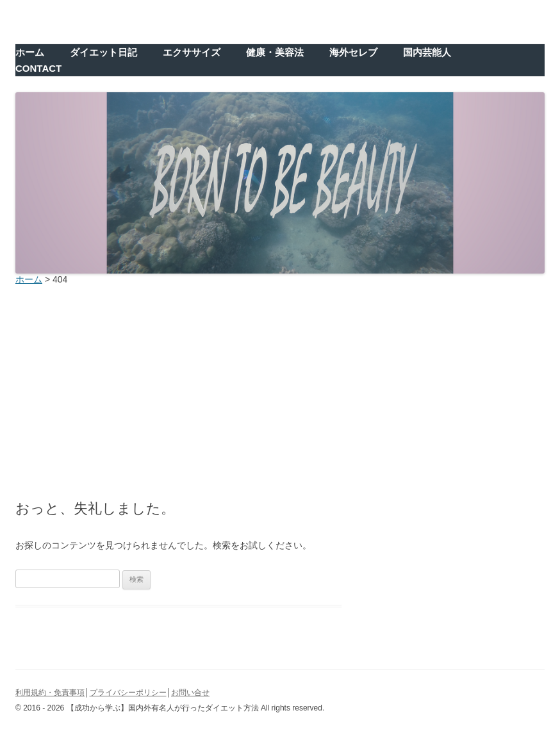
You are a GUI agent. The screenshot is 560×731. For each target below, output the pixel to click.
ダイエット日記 (103, 52)
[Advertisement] (280, 389)
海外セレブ (353, 52)
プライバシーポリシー (128, 693)
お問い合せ (190, 693)
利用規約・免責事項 (50, 693)
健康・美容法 (275, 52)
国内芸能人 (427, 52)
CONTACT (38, 68)
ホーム (30, 52)
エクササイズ (192, 52)
